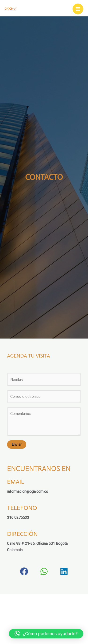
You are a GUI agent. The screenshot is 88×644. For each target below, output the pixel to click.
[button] (24, 571)
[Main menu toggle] (78, 9)
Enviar (17, 444)
